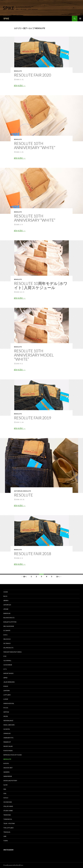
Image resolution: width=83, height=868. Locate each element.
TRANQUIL (7, 832)
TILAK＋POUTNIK (9, 823)
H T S (5, 669)
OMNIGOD (7, 733)
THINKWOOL (8, 819)
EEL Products (8, 648)
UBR (5, 836)
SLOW (5, 785)
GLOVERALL (7, 661)
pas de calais (8, 746)
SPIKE (6, 19)
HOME (6, 592)
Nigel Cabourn (9, 725)
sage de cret (8, 768)
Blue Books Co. (9, 618)
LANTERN (7, 691)
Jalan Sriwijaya (9, 682)
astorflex (18, 491)
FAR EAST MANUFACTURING (13, 652)
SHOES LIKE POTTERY (10, 781)
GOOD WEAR (8, 665)
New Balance (8, 721)
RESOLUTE (18, 71)
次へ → (59, 576)
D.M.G (5, 635)
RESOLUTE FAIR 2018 (33, 554)
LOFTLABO (7, 695)
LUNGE (6, 699)
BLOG (5, 596)
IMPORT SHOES (8, 673)
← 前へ (24, 576)
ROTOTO (6, 763)
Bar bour (7, 613)
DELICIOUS (7, 639)
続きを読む (20, 85)
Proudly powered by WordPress (13, 865)
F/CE (5, 656)
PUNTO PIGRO (8, 751)
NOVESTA (7, 729)
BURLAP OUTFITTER (10, 622)
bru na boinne (9, 626)
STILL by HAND (8, 806)
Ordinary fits (8, 738)
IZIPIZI (5, 678)
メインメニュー (80, 19)
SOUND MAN (8, 802)
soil (5, 793)
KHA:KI (6, 686)
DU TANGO (7, 643)
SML (5, 789)
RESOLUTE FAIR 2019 (33, 418)
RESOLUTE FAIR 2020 (33, 75)
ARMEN (6, 600)
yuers (6, 841)
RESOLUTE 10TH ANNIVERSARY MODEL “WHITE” (34, 355)
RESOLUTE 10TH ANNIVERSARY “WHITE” (35, 145)
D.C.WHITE (7, 630)
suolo (6, 798)
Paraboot (7, 742)
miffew (6, 712)
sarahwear (8, 776)
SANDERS (6, 772)
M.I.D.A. (6, 708)
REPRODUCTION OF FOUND (13, 755)
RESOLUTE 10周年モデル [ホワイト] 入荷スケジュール (41, 285)
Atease (6, 609)
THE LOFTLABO (9, 828)
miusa (6, 716)
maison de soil (9, 703)
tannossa (7, 815)
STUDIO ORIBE (8, 811)
